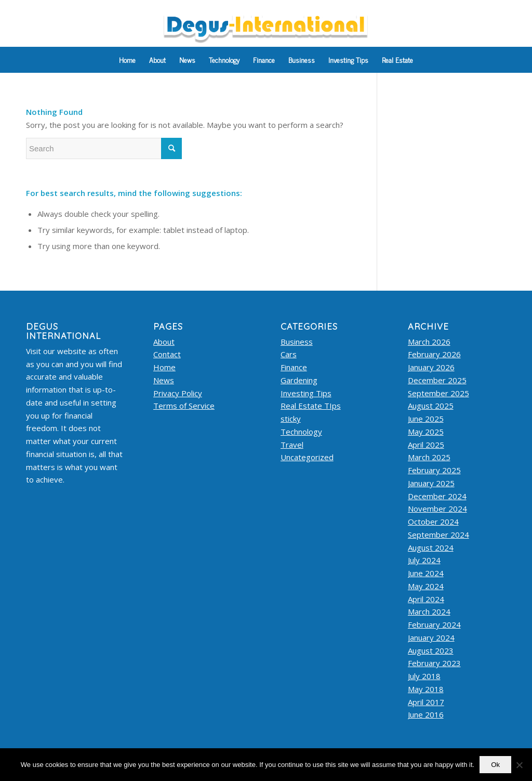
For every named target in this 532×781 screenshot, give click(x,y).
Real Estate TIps (311, 406)
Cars (289, 354)
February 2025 (434, 470)
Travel (292, 445)
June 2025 (426, 419)
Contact (167, 354)
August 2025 (431, 406)
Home (164, 367)
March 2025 (429, 457)
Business (297, 342)
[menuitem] (127, 60)
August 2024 (431, 548)
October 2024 (433, 522)
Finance (294, 367)
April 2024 (426, 599)
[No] (519, 765)
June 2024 (426, 573)
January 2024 (431, 637)
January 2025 (431, 483)
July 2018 (424, 676)
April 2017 (426, 702)
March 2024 (429, 611)
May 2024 (426, 586)
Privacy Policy (178, 393)
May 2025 (426, 432)
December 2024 (437, 496)
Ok (495, 765)
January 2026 (431, 367)
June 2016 (426, 714)
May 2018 (426, 689)
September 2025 (438, 393)
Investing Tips (306, 393)
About (164, 342)
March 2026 (429, 342)
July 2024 (424, 560)
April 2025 (426, 445)
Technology (301, 432)
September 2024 (438, 535)
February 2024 (434, 624)
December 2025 (437, 380)
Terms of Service (184, 406)
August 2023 (431, 650)
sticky (291, 419)
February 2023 (434, 663)
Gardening (299, 380)
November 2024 (437, 509)
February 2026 (434, 354)
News (164, 380)
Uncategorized (307, 457)
